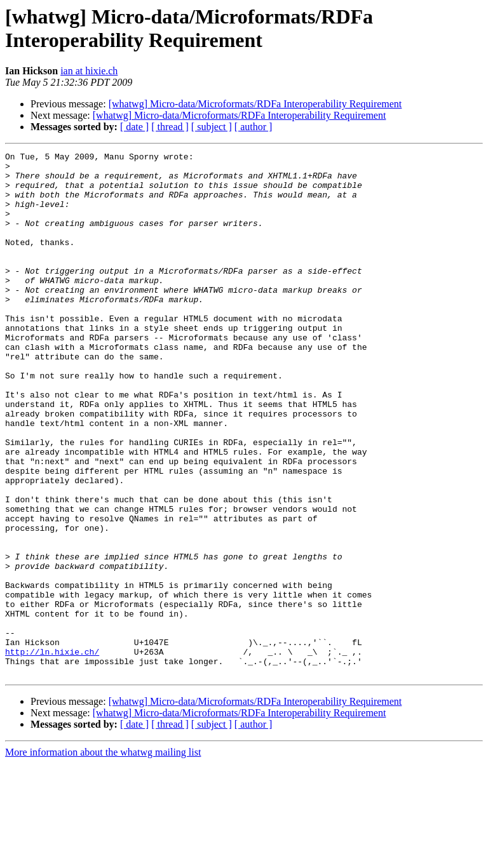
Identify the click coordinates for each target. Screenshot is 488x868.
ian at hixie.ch (89, 71)
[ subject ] (212, 127)
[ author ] (254, 127)
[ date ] (134, 127)
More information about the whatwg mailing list (103, 857)
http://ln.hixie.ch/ (52, 752)
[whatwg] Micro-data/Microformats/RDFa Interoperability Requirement (255, 104)
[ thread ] (170, 127)
